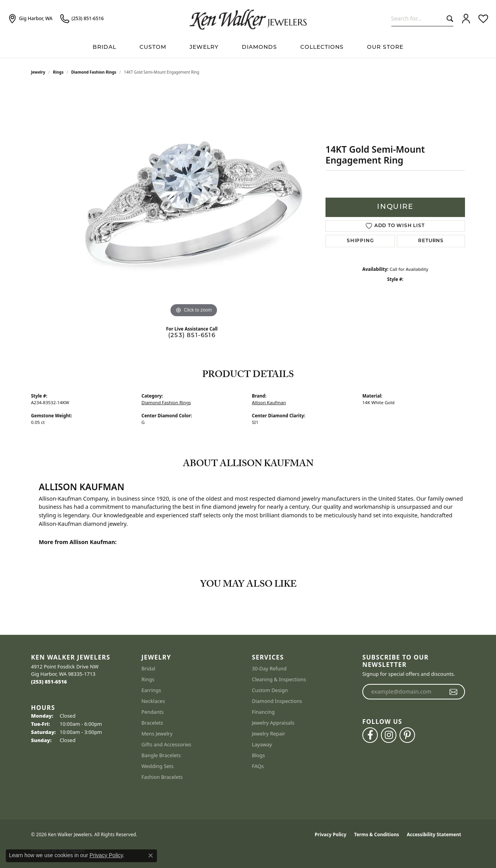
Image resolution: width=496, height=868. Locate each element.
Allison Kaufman (269, 402)
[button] (466, 19)
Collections (322, 47)
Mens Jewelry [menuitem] (157, 734)
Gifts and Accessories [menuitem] (166, 744)
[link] (30, 19)
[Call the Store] (49, 682)
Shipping (360, 241)
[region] (194, 203)
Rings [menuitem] (148, 679)
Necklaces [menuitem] (153, 701)
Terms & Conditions (377, 834)
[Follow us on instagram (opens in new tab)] (389, 735)
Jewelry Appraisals (273, 723)
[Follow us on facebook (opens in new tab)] (370, 735)
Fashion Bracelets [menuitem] (162, 777)
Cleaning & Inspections (279, 679)
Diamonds (259, 47)
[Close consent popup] (151, 856)
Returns (431, 241)
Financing (263, 712)
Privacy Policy (331, 834)
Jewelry (204, 47)
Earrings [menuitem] (151, 690)
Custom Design (270, 690)
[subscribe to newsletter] (454, 692)
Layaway (262, 744)
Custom (153, 47)
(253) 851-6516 (192, 336)
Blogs (258, 755)
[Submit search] (448, 18)
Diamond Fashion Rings (94, 72)
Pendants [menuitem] (152, 712)
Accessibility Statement (434, 834)
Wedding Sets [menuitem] (158, 766)
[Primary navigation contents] (248, 47)
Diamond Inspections (277, 701)
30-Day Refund (269, 668)
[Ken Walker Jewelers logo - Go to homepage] (248, 19)
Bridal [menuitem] (148, 668)
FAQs (258, 766)
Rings (58, 72)
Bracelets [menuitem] (152, 723)
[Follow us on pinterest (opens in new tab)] (407, 735)
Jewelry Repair (269, 734)
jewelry (38, 72)
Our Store (385, 47)
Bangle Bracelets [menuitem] (161, 755)
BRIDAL (104, 47)
